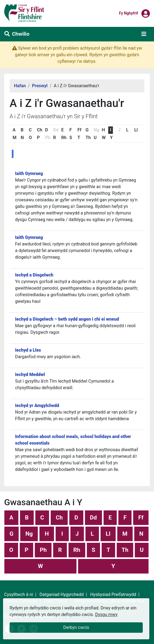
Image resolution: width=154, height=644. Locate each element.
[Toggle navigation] (144, 34)
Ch (40, 130)
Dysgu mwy (106, 615)
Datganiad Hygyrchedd (62, 594)
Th (88, 138)
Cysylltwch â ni (18, 594)
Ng (29, 534)
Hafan (20, 86)
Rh (64, 138)
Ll (136, 130)
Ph (43, 550)
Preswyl (40, 86)
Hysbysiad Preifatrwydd (113, 594)
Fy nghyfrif (129, 13)
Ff (79, 130)
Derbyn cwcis (76, 627)
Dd (93, 518)
